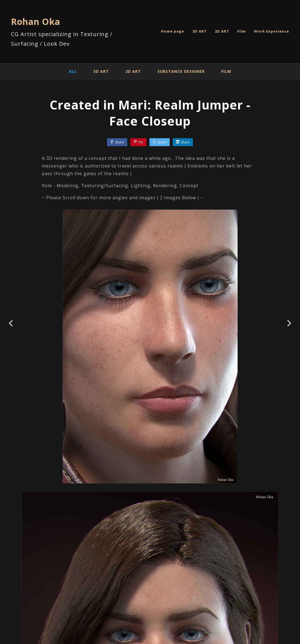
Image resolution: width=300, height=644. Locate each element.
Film (242, 31)
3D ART (200, 31)
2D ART (222, 31)
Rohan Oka (36, 21)
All (73, 71)
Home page (173, 31)
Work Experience (272, 31)
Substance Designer (181, 71)
